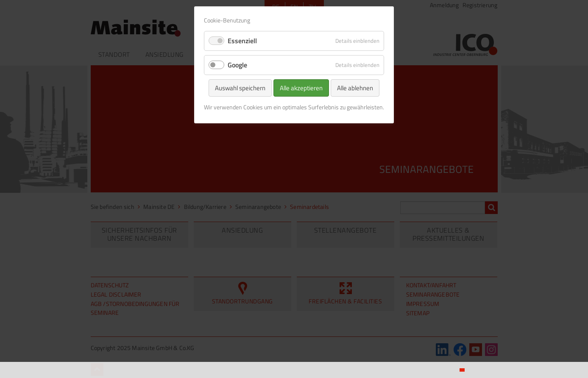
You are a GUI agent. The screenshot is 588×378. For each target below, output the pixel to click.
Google (237, 65)
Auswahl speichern (240, 88)
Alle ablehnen (355, 88)
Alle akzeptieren (301, 88)
